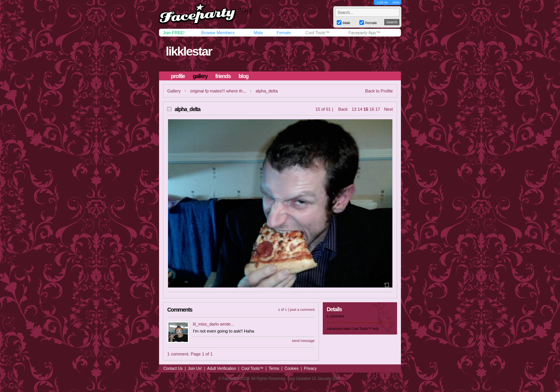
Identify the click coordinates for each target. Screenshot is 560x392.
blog (243, 76)
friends (223, 76)
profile (178, 76)
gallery (200, 76)
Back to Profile (379, 91)
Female (284, 33)
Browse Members (218, 33)
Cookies (292, 368)
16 (372, 109)
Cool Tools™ (317, 33)
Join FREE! (174, 33)
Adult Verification (221, 368)
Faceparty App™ (364, 33)
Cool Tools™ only (365, 329)
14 (360, 109)
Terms (274, 368)
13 (354, 109)
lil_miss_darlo (206, 324)
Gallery (174, 91)
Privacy (311, 368)
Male (258, 33)
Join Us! (195, 368)
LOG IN (382, 3)
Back (343, 109)
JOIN (396, 3)
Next (388, 109)
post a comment (302, 310)
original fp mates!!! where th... (218, 91)
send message (303, 341)
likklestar (189, 51)
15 (366, 109)
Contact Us (173, 368)
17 (378, 109)
